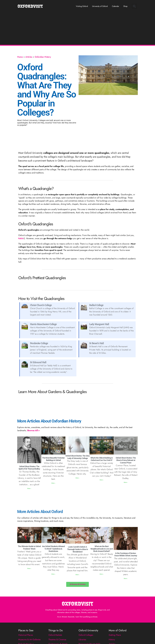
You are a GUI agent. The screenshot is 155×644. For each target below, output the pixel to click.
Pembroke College (39, 343)
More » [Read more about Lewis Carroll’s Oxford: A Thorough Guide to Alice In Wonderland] (77, 575)
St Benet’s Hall (96, 343)
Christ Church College (41, 305)
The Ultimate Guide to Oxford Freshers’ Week (29, 548)
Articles (29, 57)
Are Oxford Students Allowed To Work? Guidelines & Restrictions (53, 549)
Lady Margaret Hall (99, 324)
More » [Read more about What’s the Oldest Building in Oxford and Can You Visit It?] (102, 480)
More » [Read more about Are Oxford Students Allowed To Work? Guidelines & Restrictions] (53, 574)
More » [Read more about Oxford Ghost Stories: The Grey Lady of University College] (77, 478)
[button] (134, 6)
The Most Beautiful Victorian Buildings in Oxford (53, 459)
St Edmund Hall (38, 362)
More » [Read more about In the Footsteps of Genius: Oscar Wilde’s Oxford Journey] (126, 579)
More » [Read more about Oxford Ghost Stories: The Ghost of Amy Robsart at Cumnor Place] (126, 482)
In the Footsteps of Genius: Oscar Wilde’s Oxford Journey (126, 554)
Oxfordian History (43, 57)
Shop (125, 6)
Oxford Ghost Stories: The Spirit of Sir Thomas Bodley (29, 468)
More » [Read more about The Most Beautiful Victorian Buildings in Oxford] (53, 483)
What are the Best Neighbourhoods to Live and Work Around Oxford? (102, 549)
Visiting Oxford (82, 6)
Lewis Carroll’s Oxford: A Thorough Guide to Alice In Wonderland (78, 549)
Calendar (115, 6)
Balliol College (96, 305)
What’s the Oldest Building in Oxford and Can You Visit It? (102, 459)
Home (20, 57)
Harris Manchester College (43, 324)
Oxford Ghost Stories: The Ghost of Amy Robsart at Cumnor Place (126, 460)
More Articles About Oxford (40, 512)
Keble (21, 238)
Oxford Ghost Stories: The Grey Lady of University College (77, 457)
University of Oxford (100, 6)
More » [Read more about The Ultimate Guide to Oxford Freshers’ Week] (29, 569)
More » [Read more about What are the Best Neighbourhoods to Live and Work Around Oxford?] (102, 574)
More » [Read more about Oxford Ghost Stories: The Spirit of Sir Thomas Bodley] (29, 489)
